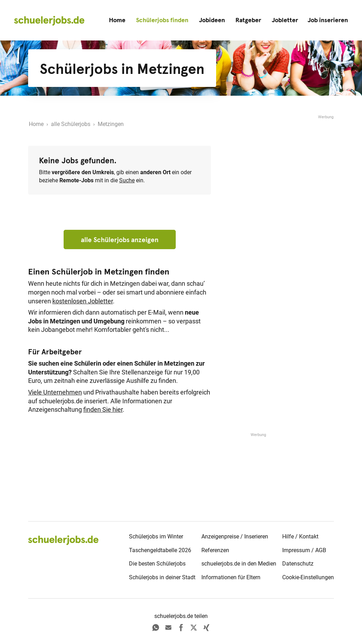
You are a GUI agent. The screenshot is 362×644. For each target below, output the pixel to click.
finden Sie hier (103, 410)
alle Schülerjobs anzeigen (120, 240)
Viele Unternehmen (55, 392)
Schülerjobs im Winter (156, 536)
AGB (321, 550)
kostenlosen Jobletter (83, 301)
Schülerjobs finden (162, 20)
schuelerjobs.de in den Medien (239, 564)
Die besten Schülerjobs (157, 564)
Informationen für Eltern (231, 577)
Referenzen (215, 550)
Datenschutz (298, 564)
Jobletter (285, 20)
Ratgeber (248, 20)
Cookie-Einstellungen (308, 577)
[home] (49, 20)
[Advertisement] (281, 164)
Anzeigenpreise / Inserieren (235, 536)
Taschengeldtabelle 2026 (160, 550)
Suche (127, 180)
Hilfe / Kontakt (300, 536)
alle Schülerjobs (71, 124)
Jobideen (212, 20)
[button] (328, 20)
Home (117, 20)
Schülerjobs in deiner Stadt (162, 577)
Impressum (296, 550)
